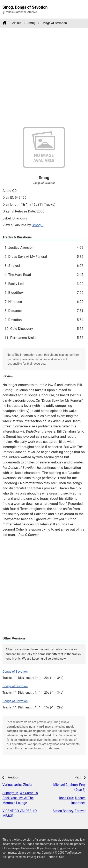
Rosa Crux (66, 798)
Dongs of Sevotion (15, 672)
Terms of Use (56, 857)
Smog (32, 23)
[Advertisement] (44, 77)
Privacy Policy (36, 857)
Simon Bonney (63, 811)
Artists (17, 23)
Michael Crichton (65, 785)
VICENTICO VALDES (17, 811)
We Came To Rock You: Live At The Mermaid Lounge (20, 798)
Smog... (38, 225)
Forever (80, 811)
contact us (34, 853)
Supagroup (10, 793)
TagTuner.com (74, 853)
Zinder (28, 785)
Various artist (12, 785)
